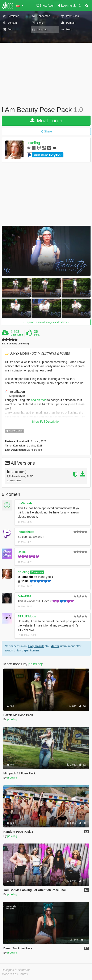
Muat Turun (46, 121)
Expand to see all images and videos (46, 322)
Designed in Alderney (16, 970)
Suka (37, 335)
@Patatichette (27, 577)
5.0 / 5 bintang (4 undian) (15, 344)
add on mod (39, 400)
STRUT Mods (27, 616)
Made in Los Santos (15, 974)
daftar (55, 646)
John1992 (24, 596)
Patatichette (26, 532)
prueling (33, 143)
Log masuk (36, 646)
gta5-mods (25, 503)
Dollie (22, 552)
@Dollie (23, 581)
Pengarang (37, 572)
